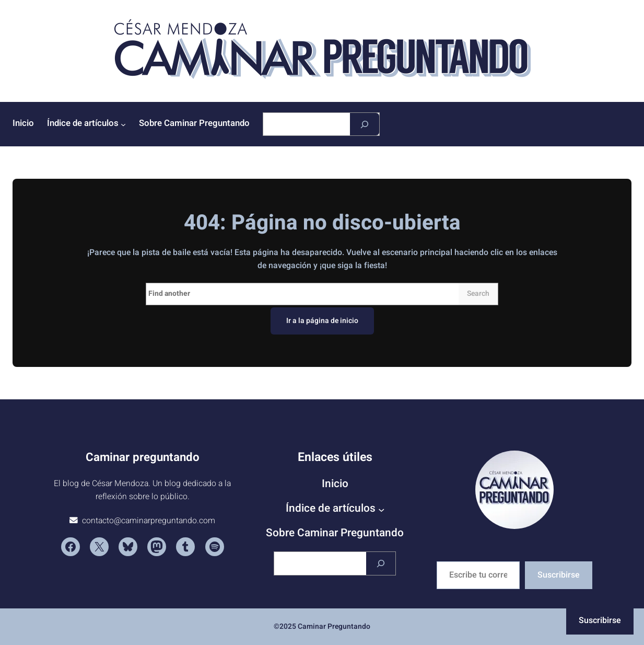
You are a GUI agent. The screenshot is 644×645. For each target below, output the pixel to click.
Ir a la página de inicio (322, 321)
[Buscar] (365, 124)
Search (478, 293)
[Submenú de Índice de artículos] (123, 124)
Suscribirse (559, 575)
